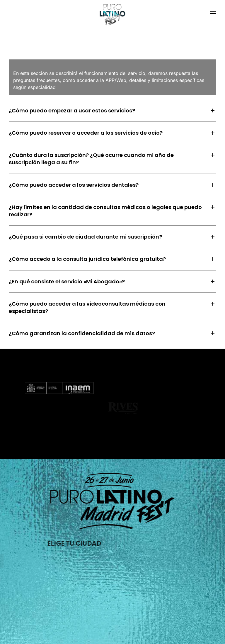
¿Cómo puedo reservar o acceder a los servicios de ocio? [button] (86, 133)
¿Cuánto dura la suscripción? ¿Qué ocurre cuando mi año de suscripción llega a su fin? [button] (91, 159)
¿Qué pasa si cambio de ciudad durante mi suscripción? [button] (85, 237)
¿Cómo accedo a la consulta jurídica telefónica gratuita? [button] (87, 259)
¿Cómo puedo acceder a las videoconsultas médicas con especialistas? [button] (87, 307)
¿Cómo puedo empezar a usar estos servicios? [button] (72, 111)
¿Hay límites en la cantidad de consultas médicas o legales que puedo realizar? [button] (105, 211)
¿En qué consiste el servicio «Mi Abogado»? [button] (67, 281)
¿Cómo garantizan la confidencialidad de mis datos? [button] (82, 333)
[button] (213, 12)
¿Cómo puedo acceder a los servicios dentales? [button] (74, 185)
